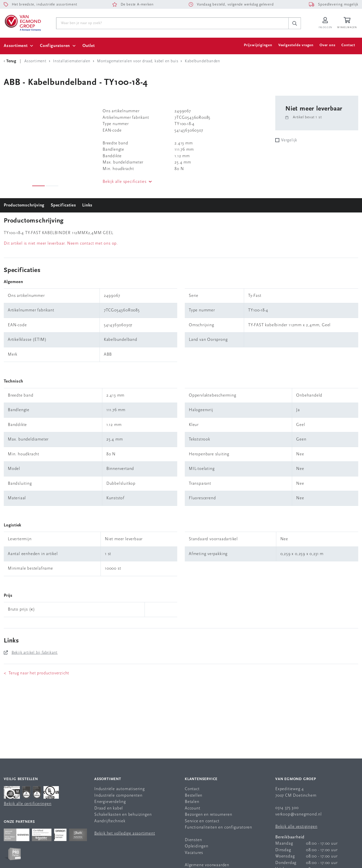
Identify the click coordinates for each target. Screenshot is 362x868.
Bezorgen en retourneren (208, 815)
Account (193, 808)
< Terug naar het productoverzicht (36, 673)
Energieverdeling (110, 802)
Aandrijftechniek (110, 821)
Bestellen (194, 796)
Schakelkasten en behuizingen (123, 815)
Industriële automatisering (120, 789)
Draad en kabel (109, 808)
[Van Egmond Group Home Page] (22, 22)
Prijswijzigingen (258, 45)
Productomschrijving (24, 205)
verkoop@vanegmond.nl (299, 814)
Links (87, 205)
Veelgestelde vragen (296, 45)
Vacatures (194, 853)
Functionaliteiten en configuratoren (218, 827)
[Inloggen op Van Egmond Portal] (325, 23)
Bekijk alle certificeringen (28, 804)
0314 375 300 (287, 808)
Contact (348, 45)
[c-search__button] (295, 23)
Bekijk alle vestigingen (296, 827)
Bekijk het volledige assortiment (125, 833)
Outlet (89, 46)
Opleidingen (197, 846)
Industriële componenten (118, 796)
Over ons (327, 45)
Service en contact (202, 821)
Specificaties (63, 205)
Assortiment (16, 46)
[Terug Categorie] (11, 61)
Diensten (193, 840)
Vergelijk (289, 140)
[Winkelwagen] (348, 23)
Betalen (192, 802)
